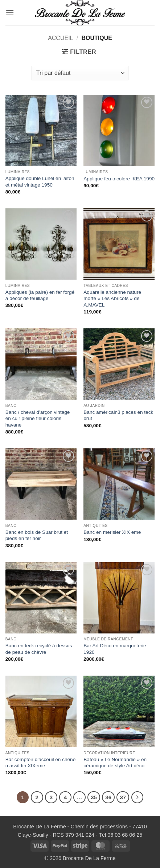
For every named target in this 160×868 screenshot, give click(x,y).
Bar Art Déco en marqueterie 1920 (115, 649)
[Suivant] (138, 797)
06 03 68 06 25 (125, 835)
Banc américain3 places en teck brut (118, 415)
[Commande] (80, 73)
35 (94, 797)
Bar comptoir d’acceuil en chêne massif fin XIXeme (40, 763)
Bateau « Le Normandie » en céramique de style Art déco (115, 763)
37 (123, 797)
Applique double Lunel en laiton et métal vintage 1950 (40, 182)
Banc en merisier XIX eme (112, 532)
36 (108, 797)
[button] (10, 13)
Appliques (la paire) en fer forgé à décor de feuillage (40, 295)
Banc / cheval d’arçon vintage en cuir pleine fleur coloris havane (38, 419)
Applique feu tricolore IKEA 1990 (119, 179)
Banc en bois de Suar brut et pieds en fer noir (37, 535)
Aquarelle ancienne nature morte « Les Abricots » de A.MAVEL (112, 299)
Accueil (60, 38)
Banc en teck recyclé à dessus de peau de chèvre (39, 649)
